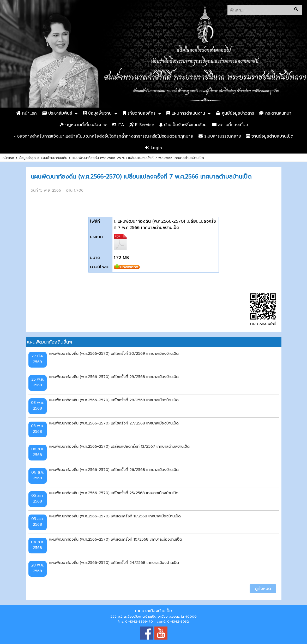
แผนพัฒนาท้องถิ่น (54, 158)
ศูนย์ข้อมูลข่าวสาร (235, 113)
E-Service (142, 125)
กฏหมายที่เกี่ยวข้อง (80, 125)
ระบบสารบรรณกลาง (220, 136)
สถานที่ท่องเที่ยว (230, 125)
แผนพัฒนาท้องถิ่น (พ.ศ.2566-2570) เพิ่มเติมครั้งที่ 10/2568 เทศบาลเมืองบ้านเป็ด (116, 539)
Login (153, 148)
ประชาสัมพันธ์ (57, 113)
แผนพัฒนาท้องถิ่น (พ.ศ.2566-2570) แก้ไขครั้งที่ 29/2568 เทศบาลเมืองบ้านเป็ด (114, 377)
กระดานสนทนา (275, 113)
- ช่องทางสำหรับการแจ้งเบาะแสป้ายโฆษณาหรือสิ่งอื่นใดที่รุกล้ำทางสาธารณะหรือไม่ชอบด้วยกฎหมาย (104, 136)
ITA (118, 125)
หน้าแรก (26, 113)
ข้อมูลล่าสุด (28, 158)
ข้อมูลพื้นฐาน (97, 113)
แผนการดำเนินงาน (186, 113)
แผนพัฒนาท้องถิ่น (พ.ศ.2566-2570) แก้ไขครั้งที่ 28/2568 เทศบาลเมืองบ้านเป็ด (114, 400)
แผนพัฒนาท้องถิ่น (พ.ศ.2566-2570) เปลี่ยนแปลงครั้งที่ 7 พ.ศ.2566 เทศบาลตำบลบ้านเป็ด (138, 158)
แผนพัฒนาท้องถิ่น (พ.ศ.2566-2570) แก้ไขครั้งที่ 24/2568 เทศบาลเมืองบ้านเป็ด (114, 563)
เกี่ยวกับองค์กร (139, 113)
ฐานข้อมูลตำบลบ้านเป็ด (270, 136)
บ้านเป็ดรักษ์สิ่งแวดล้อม (183, 125)
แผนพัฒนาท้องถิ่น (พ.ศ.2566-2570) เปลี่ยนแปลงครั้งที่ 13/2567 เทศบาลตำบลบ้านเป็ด (119, 446)
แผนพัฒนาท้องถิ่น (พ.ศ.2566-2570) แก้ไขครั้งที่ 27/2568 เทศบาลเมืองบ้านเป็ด (114, 423)
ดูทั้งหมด (263, 589)
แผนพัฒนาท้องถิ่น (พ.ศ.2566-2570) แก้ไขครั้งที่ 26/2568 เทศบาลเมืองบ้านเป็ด (114, 470)
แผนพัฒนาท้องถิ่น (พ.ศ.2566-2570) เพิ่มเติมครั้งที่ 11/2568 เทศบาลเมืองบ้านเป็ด (115, 516)
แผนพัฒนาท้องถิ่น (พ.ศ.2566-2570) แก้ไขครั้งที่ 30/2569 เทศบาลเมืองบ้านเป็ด (114, 353)
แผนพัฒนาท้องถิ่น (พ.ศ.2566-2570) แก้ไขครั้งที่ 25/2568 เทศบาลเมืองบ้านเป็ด (114, 493)
